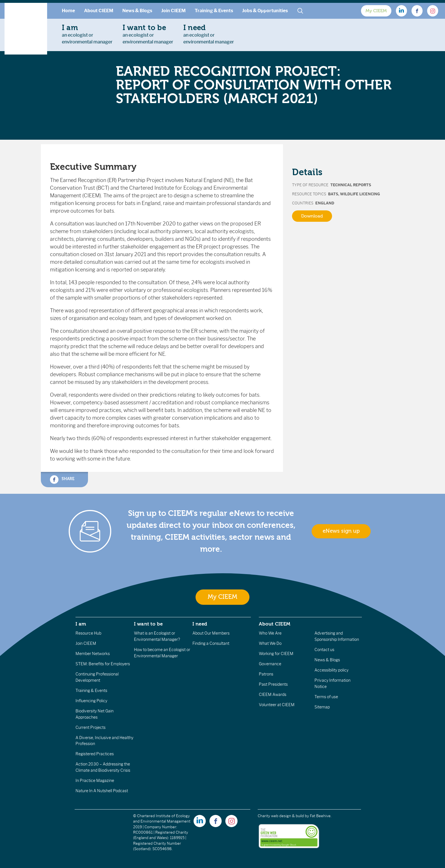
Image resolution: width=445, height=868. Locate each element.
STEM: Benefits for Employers (103, 664)
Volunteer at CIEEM (277, 705)
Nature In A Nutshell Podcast (102, 791)
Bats (333, 194)
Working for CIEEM (276, 654)
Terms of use (326, 697)
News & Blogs (137, 11)
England (325, 203)
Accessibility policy (331, 670)
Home (68, 11)
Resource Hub (88, 633)
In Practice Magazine (95, 781)
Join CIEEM (173, 11)
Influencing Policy (91, 701)
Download (312, 216)
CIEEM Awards (273, 695)
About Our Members (211, 633)
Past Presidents (273, 684)
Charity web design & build (281, 816)
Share (62, 480)
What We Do (270, 643)
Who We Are (270, 633)
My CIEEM (376, 11)
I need (200, 624)
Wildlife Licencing (360, 194)
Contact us (324, 650)
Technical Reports (351, 185)
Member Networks (93, 654)
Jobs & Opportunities (265, 11)
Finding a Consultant (211, 643)
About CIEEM (99, 11)
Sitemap (322, 707)
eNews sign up (341, 531)
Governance (270, 664)
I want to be (148, 624)
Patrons (266, 674)
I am (81, 624)
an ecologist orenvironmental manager (87, 34)
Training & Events (214, 11)
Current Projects (91, 727)
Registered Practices (95, 754)
